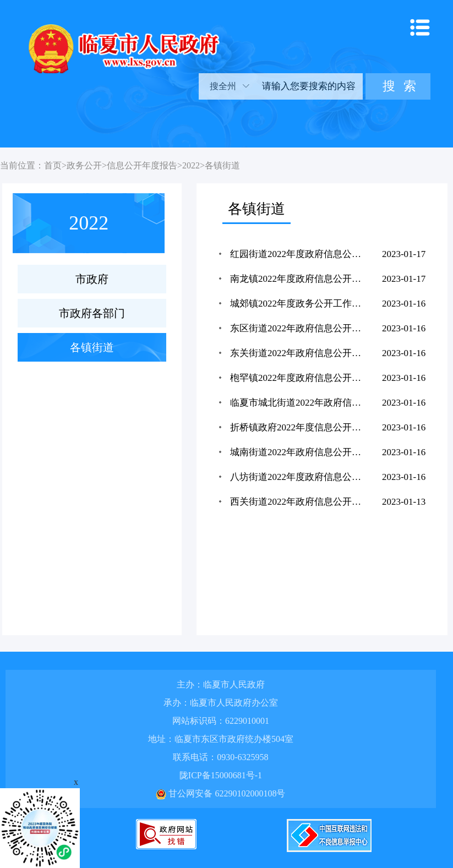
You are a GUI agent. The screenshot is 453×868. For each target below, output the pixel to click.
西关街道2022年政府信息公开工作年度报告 (299, 502)
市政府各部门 (92, 313)
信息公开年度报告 (142, 165)
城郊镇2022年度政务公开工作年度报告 (299, 304)
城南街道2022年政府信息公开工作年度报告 (299, 452)
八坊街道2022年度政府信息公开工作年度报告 (299, 477)
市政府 (92, 279)
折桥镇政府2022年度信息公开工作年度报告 (299, 427)
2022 (191, 165)
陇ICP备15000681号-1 (221, 775)
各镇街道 (222, 165)
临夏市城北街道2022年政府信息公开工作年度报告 (299, 403)
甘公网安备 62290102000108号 (220, 793)
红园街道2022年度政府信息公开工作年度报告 (299, 254)
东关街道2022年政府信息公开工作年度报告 (299, 353)
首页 (53, 165)
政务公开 (84, 165)
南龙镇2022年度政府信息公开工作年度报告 (299, 279)
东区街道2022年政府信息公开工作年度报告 (299, 328)
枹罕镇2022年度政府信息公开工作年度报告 (299, 378)
